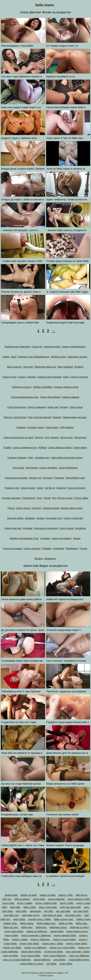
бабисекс (41, 927)
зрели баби (57, 931)
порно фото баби (31, 951)
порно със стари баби (62, 947)
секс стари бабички (55, 956)
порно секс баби (29, 943)
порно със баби (12, 947)
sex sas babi (63, 911)
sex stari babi (81, 911)
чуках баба (66, 964)
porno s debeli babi (46, 903)
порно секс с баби (52, 943)
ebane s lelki (65, 895)
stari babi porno (31, 915)
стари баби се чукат (31, 964)
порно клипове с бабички (36, 935)
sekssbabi (35, 911)
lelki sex (7, 899)
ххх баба (51, 964)
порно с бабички (40, 939)
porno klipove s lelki (79, 899)
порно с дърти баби (64, 939)
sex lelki (48, 911)
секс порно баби (30, 956)
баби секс (27, 927)
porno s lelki (67, 903)
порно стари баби (76, 943)
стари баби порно (79, 960)
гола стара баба (14, 931)
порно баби (11, 935)
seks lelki (15, 907)
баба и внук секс (63, 919)
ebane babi (11, 895)
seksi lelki (21, 911)
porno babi (39, 899)
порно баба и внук (77, 931)
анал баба (19, 919)
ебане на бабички (37, 931)
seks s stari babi (48, 907)
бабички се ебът (79, 927)
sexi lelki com (11, 915)
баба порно (27, 923)
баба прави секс (46, 923)
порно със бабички (35, 947)
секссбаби (59, 960)
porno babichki (56, 899)
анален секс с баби (40, 919)
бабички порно (58, 927)
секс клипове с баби (77, 951)
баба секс (81, 923)
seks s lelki (29, 907)
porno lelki (8, 903)
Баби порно (45, 5)
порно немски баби (65, 935)
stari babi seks (73, 915)
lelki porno (81, 895)
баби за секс (11, 927)
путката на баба (53, 951)
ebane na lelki (48, 895)
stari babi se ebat (52, 915)
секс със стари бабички (17, 960)
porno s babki (25, 903)
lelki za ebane (22, 899)
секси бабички (42, 960)
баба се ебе (66, 923)
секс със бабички (79, 956)
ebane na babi (28, 895)
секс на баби (10, 956)
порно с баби (20, 939)
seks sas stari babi (70, 907)
